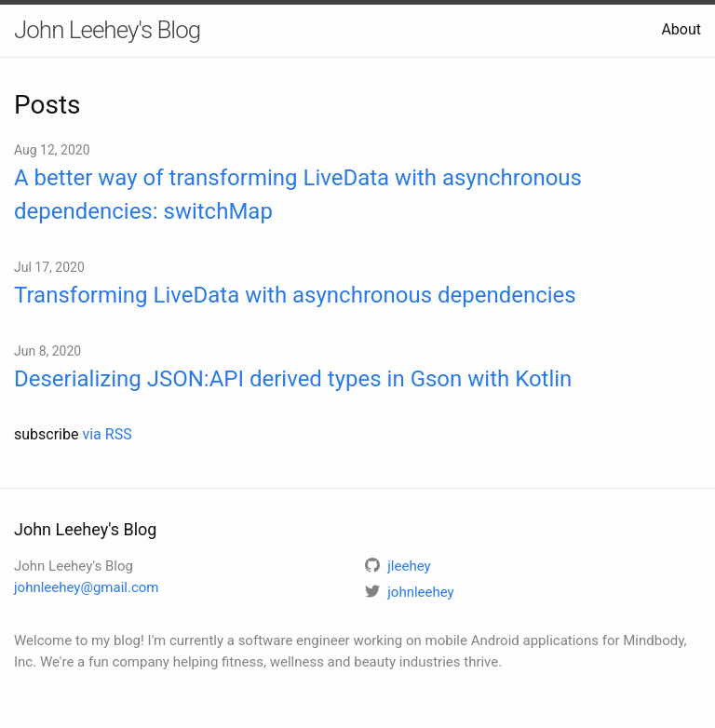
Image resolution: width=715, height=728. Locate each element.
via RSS (107, 434)
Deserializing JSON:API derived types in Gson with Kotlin (293, 379)
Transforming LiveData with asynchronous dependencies (295, 295)
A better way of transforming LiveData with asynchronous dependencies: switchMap (298, 195)
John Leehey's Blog (107, 30)
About (681, 29)
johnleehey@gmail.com (86, 587)
